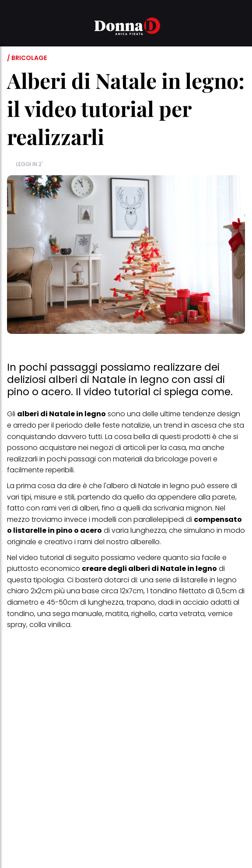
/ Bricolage (27, 58)
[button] (12, 28)
